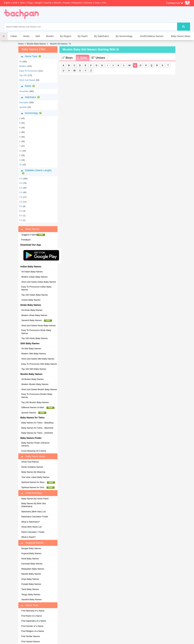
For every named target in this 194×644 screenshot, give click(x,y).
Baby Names (30, 229)
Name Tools (30, 605)
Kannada (88, 3)
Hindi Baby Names (30, 559)
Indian (14, 36)
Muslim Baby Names (36, 44)
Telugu (30, 3)
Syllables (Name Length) (36, 172)
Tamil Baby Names (30, 589)
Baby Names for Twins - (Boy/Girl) (37, 428)
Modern (23, 66)
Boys (67, 58)
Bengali (39, 3)
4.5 (21, 202)
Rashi (28, 86)
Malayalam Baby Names (33, 569)
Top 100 (23, 75)
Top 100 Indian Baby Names (34, 295)
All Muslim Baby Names (32, 379)
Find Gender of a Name (32, 626)
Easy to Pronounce (28, 71)
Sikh (38, 36)
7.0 (21, 220)
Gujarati (48, 3)
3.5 (21, 188)
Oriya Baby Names (30, 579)
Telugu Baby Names (31, 594)
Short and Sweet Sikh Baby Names (38, 359)
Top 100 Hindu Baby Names (34, 338)
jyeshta (23, 107)
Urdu (104, 3)
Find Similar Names (30, 636)
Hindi (15, 3)
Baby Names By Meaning (33, 472)
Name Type (31, 56)
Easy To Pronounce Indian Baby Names (36, 288)
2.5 (21, 197)
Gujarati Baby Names (31, 553)
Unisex (98, 58)
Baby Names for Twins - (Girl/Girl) (37, 433)
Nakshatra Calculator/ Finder (35, 517)
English (7, 3)
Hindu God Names (30, 462)
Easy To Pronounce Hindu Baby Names (36, 332)
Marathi (57, 3)
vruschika (24, 91)
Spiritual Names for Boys (38, 482)
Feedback (26, 240)
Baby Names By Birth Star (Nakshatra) (34, 505)
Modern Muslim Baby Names (35, 384)
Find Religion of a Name (33, 631)
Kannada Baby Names (32, 564)
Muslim (50, 36)
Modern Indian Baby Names (34, 277)
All (20, 62)
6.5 (21, 216)
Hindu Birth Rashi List (31, 527)
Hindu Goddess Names (32, 467)
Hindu (26, 36)
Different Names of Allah (38, 407)
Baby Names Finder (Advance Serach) (35, 444)
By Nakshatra (101, 36)
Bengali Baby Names (31, 548)
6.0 (21, 211)
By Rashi (83, 36)
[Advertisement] (100, 14)
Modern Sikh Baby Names (34, 354)
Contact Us (175, 3)
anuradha (24, 102)
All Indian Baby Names (32, 272)
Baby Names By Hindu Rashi (35, 499)
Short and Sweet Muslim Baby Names (39, 389)
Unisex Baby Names (31, 300)
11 (20, 151)
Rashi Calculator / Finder (33, 532)
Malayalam (77, 3)
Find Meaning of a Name (33, 611)
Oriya (97, 3)
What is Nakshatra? (30, 522)
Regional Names (32, 543)
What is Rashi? (28, 537)
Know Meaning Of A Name (34, 451)
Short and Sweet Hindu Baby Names (38, 325)
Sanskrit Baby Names (37, 320)
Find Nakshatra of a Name (34, 621)
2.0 (21, 192)
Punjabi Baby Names (31, 584)
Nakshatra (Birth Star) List (33, 512)
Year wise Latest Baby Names (35, 477)
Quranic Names (34, 413)
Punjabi (67, 3)
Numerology (32, 113)
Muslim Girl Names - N (60, 44)
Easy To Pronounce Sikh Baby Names (39, 364)
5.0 (21, 206)
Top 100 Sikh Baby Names (34, 369)
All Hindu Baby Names (32, 310)
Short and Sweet (27, 80)
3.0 (21, 179)
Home (21, 44)
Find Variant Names (31, 641)
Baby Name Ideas (181, 36)
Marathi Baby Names (31, 574)
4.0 (21, 183)
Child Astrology (31, 493)
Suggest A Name (33, 235)
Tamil (22, 3)
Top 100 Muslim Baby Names (35, 402)
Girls (82, 58)
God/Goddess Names (152, 36)
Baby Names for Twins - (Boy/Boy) (37, 423)
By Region (66, 36)
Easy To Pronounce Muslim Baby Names (37, 396)
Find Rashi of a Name (31, 616)
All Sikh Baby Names (31, 349)
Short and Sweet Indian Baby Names (39, 282)
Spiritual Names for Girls (38, 487)
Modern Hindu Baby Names (34, 315)
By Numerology (124, 36)
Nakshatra (31, 97)
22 (20, 165)
